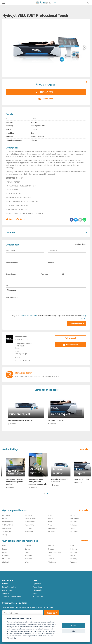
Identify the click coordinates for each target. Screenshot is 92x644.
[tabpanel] (12, 471)
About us (6, 593)
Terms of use (37, 587)
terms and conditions (30, 316)
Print (10, 219)
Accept (73, 625)
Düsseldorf (6, 552)
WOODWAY (74, 532)
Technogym (7, 532)
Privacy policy (38, 590)
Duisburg (74, 549)
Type (8, 286)
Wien (27, 562)
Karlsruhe (29, 556)
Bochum (51, 546)
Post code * (45, 274)
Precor (50, 525)
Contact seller (46, 99)
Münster (51, 559)
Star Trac (28, 528)
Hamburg (74, 552)
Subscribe (51, 613)
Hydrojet (34, 122)
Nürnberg (74, 559)
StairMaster (7, 528)
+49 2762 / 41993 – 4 (46, 92)
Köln (49, 556)
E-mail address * (12, 262)
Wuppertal (74, 562)
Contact (5, 584)
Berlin (4, 546)
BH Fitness (6, 515)
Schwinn (74, 525)
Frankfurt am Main (55, 552)
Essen (27, 552)
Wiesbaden (52, 562)
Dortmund (29, 549)
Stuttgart (6, 562)
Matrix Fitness (7, 522)
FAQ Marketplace (9, 590)
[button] (88, 3)
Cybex (50, 515)
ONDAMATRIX (7, 525)
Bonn (72, 546)
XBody (5, 535)
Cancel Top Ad (38, 597)
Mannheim (6, 559)
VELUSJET (34, 129)
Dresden (51, 549)
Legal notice (37, 584)
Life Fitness (75, 518)
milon (50, 522)
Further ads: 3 (70, 338)
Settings (73, 631)
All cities (84, 541)
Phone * (51, 262)
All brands (83, 510)
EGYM (73, 515)
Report (21, 219)
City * (64, 274)
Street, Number (11, 274)
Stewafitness (53, 528)
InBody (50, 518)
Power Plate (29, 525)
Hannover (6, 556)
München (28, 559)
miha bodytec (30, 522)
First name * (10, 251)
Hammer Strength (32, 518)
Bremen (5, 549)
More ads (84, 449)
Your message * (12, 297)
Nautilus (73, 522)
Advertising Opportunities (12, 597)
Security (36, 593)
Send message (76, 323)
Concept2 (29, 515)
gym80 (5, 518)
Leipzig (73, 556)
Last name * (52, 251)
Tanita (73, 528)
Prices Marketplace (9, 587)
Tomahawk (29, 532)
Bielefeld (28, 546)
